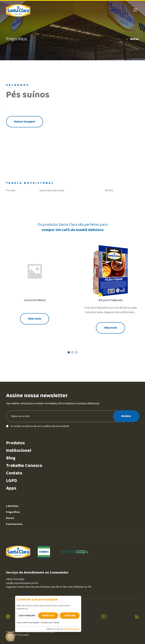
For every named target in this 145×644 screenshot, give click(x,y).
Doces (10, 518)
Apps (11, 488)
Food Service (14, 524)
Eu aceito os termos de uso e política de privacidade (38, 426)
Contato (14, 473)
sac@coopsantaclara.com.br (22, 583)
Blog (11, 458)
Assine (126, 416)
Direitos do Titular (50, 623)
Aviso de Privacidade (28, 623)
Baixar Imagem (25, 122)
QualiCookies (72, 629)
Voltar (132, 39)
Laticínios (12, 506)
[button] (69, 352)
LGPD (12, 481)
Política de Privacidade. (18, 635)
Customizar (27, 616)
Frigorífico (13, 512)
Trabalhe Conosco (24, 466)
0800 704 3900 (15, 579)
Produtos (15, 443)
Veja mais (35, 319)
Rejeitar (48, 616)
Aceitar (70, 616)
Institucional (19, 451)
